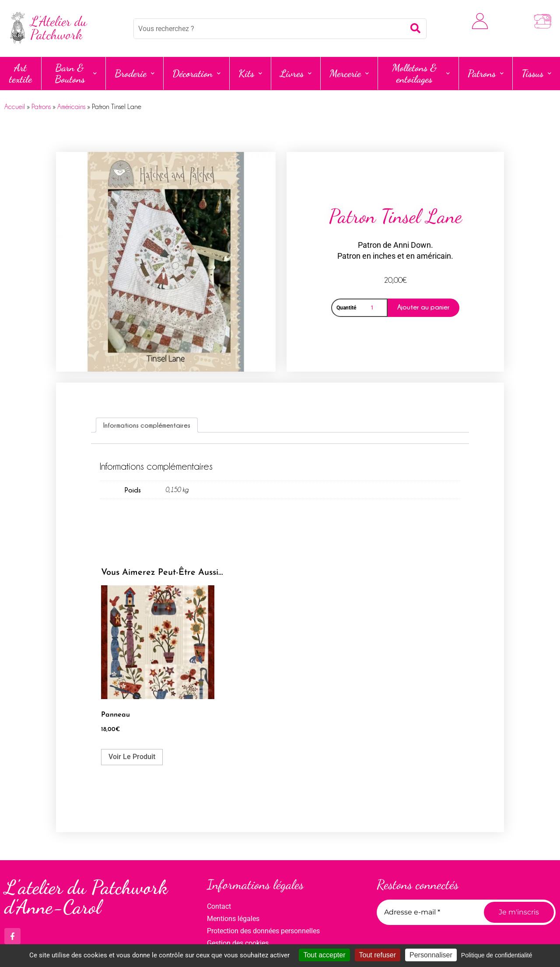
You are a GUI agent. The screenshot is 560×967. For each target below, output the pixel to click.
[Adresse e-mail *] (427, 912)
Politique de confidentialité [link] (497, 955)
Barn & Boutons (76, 73)
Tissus (536, 73)
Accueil (15, 107)
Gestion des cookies (238, 943)
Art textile (21, 73)
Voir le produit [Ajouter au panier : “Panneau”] (132, 757)
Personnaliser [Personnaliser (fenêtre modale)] (431, 955)
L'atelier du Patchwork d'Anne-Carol (86, 897)
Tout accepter (324, 955)
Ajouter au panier (423, 307)
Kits (250, 73)
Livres (296, 73)
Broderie (135, 73)
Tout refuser (378, 955)
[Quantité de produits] (374, 308)
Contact (219, 906)
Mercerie (349, 73)
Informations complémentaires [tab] (147, 425)
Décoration (196, 73)
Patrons (486, 73)
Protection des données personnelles (263, 931)
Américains (71, 107)
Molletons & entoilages (421, 73)
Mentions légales (233, 919)
